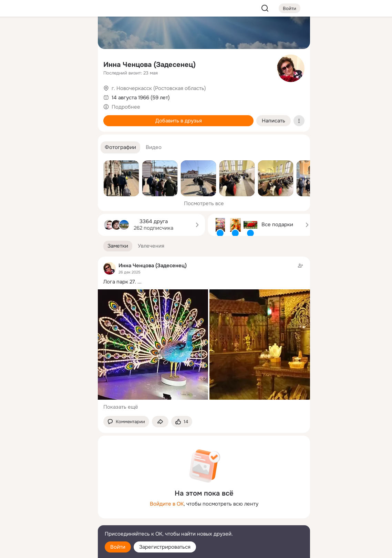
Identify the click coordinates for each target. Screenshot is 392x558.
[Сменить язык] (47, 520)
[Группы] (77, 33)
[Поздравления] (47, 94)
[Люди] (47, 63)
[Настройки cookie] (47, 549)
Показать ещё (121, 407)
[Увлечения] (47, 33)
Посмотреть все (204, 203)
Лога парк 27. (120, 282)
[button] (120, 147)
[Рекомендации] (47, 124)
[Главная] (17, 33)
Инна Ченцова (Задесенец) (149, 65)
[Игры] (77, 94)
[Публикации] (17, 63)
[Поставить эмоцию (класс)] (182, 422)
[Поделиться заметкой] (160, 422)
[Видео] (77, 63)
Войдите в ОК (167, 504)
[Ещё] (47, 505)
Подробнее (126, 107)
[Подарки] (17, 94)
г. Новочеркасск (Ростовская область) (159, 88)
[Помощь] (17, 124)
